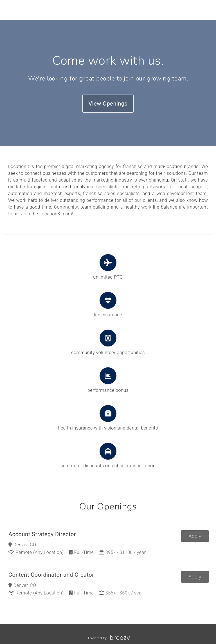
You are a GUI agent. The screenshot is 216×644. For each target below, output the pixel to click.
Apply (195, 536)
